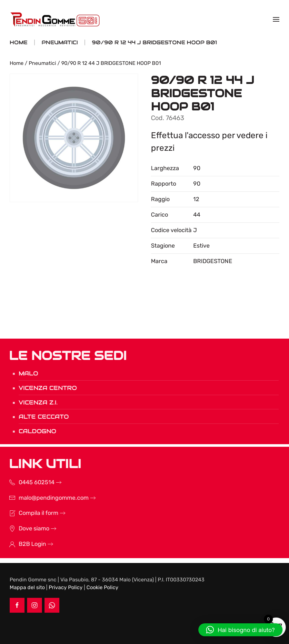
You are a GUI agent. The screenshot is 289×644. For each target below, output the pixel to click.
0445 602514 (27, 482)
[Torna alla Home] (56, 19)
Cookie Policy (102, 587)
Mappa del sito (27, 587)
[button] (276, 19)
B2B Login (23, 544)
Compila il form (29, 513)
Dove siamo (25, 528)
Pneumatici (42, 63)
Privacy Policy (66, 587)
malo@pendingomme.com (44, 498)
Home (17, 63)
